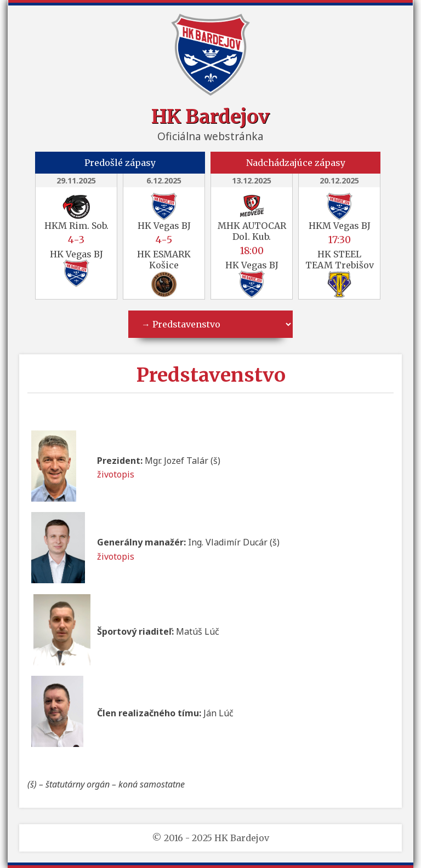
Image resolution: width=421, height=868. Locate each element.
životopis (116, 474)
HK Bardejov (210, 116)
